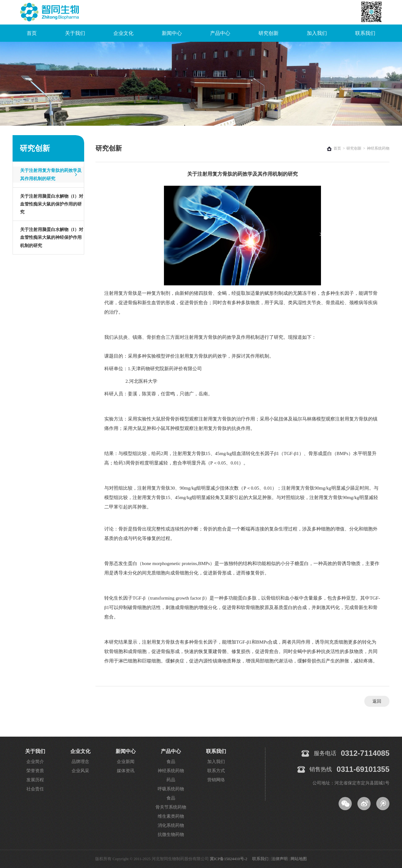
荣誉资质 (35, 771)
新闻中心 (172, 33)
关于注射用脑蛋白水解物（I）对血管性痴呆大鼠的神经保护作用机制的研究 (52, 237)
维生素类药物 (171, 816)
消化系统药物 (171, 825)
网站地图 (299, 859)
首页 (32, 33)
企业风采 (80, 771)
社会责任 (35, 789)
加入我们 (317, 33)
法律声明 (280, 859)
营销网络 (216, 780)
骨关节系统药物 (171, 807)
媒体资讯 (126, 771)
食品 (171, 762)
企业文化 (123, 33)
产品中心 (220, 33)
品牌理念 (80, 762)
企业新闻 (126, 762)
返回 (377, 701)
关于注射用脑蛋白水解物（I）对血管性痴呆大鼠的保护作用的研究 (52, 204)
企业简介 (35, 762)
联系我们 (365, 33)
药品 (171, 780)
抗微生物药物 (171, 835)
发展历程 (35, 780)
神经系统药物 (171, 771)
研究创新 (269, 33)
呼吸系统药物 (171, 789)
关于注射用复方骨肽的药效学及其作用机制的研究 (51, 174)
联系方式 (216, 771)
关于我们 (75, 33)
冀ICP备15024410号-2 (228, 859)
